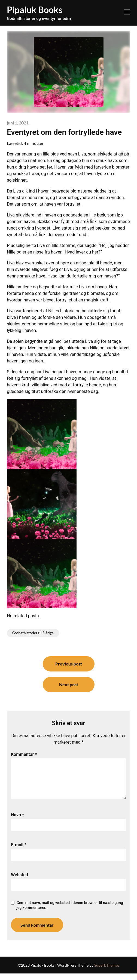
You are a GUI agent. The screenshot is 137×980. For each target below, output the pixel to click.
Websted (19, 881)
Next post (69, 684)
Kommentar (24, 754)
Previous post (69, 664)
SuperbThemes (107, 972)
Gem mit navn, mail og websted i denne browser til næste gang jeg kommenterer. (70, 912)
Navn (17, 821)
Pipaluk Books (35, 10)
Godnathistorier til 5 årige (33, 633)
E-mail (19, 851)
